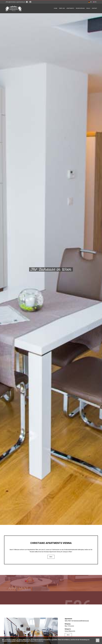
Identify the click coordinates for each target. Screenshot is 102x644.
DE (90, 2)
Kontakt (94, 8)
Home (56, 8)
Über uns (62, 8)
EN (95, 2)
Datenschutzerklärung (37, 641)
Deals (88, 8)
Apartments (70, 8)
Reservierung (80, 8)
